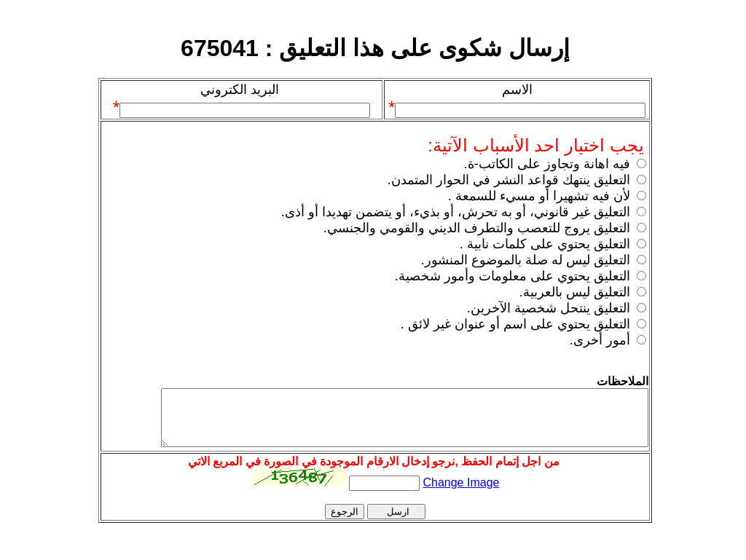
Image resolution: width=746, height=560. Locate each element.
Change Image (461, 493)
